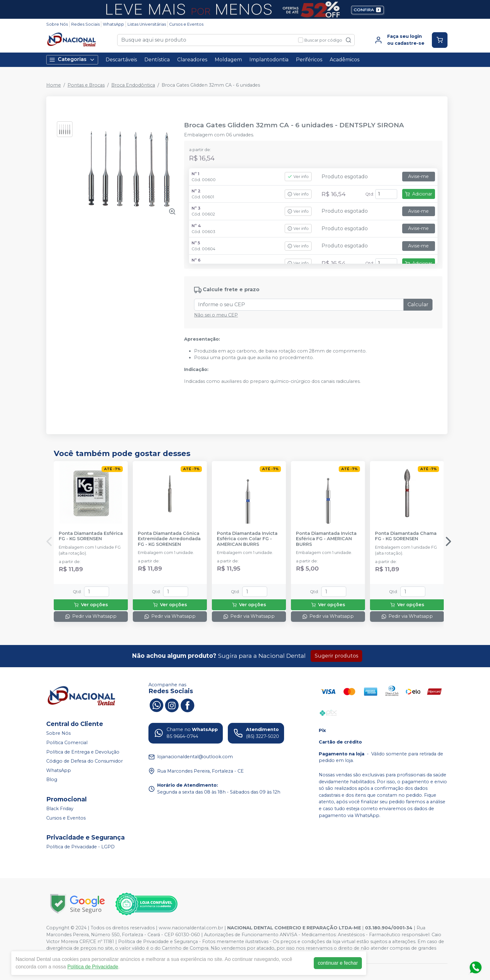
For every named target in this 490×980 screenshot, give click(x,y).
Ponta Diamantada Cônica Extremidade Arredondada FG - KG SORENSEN (169, 539)
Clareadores (192, 60)
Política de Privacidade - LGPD (80, 847)
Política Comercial (67, 743)
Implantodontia (269, 60)
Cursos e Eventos (186, 24)
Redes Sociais (85, 24)
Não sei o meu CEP (216, 315)
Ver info (298, 177)
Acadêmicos (345, 60)
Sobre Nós (57, 24)
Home (54, 85)
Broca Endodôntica (133, 85)
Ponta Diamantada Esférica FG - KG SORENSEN (91, 536)
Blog (52, 780)
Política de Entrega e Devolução (83, 752)
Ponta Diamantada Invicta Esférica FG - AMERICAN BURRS (326, 539)
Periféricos (309, 60)
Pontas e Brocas (86, 85)
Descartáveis (121, 60)
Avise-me (418, 176)
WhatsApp (113, 24)
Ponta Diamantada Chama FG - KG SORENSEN (406, 536)
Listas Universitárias (147, 24)
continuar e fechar (338, 963)
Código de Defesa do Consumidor (85, 761)
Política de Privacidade (93, 967)
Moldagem (228, 60)
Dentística (157, 60)
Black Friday (60, 809)
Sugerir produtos (336, 656)
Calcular (418, 305)
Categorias (72, 60)
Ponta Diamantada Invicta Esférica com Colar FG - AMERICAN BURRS (247, 539)
